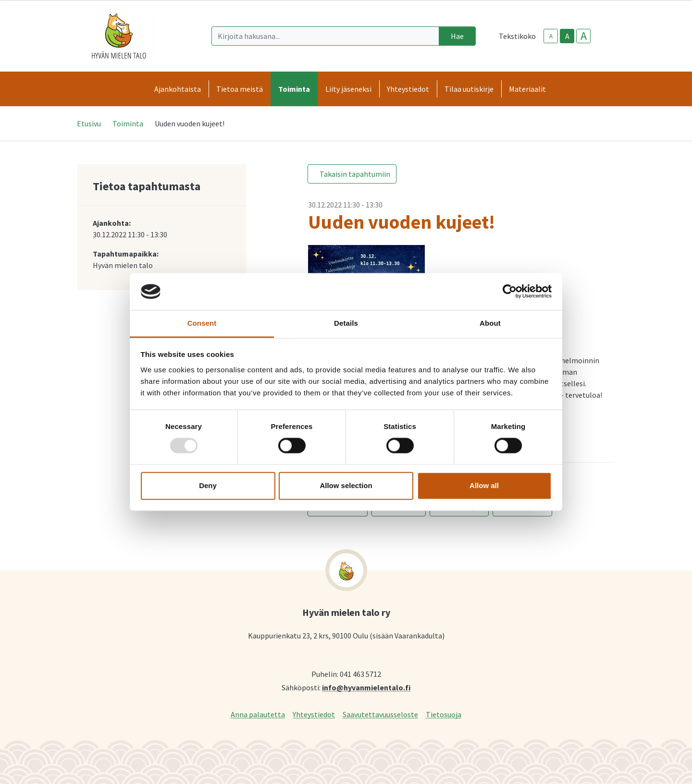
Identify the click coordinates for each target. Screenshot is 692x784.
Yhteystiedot (314, 714)
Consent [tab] (202, 323)
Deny (208, 485)
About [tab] (490, 323)
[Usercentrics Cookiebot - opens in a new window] (510, 292)
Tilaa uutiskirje (469, 89)
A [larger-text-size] (584, 36)
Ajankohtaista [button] (178, 89)
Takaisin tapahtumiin (355, 174)
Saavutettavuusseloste (380, 714)
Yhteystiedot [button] (408, 89)
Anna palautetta (258, 714)
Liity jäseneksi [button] (348, 89)
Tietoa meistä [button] (240, 89)
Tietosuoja (444, 714)
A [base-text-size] (567, 36)
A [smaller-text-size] (551, 36)
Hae (457, 36)
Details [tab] (346, 323)
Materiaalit (527, 89)
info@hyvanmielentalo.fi (366, 687)
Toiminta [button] (294, 89)
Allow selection (346, 485)
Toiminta (128, 123)
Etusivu (89, 123)
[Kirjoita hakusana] (325, 36)
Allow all (484, 485)
